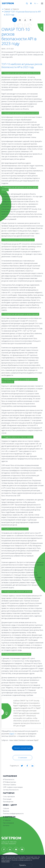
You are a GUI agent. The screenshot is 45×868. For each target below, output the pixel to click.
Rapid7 (12, 734)
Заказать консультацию (23, 748)
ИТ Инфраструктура (9, 782)
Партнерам (9, 793)
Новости (16, 9)
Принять (23, 865)
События (6, 808)
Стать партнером (9, 797)
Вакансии (6, 811)
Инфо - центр (10, 805)
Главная (7, 9)
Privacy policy (6, 861)
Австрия (31, 3)
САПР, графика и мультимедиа (13, 787)
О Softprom (9, 817)
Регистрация (7, 799)
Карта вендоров (8, 823)
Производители (8, 802)
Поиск (27, 3)
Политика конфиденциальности (13, 814)
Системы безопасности (11, 790)
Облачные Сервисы (9, 785)
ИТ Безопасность (9, 779)
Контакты (6, 825)
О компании (23, 758)
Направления (10, 776)
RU (35, 3)
